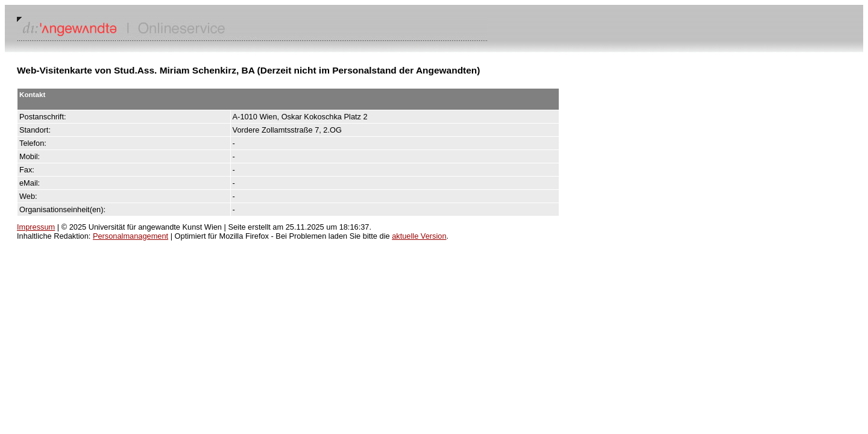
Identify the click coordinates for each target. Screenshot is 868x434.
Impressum (36, 227)
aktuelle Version (419, 236)
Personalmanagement (131, 236)
